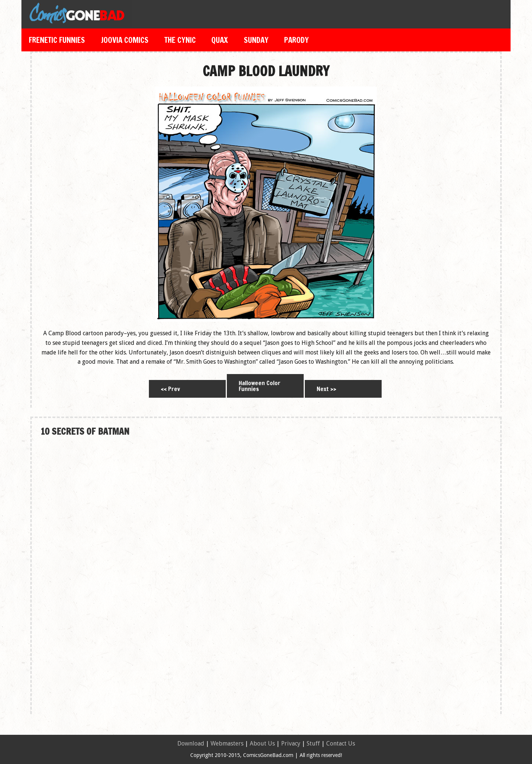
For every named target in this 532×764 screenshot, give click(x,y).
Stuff (313, 743)
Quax (220, 40)
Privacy (291, 743)
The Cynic (180, 40)
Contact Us (341, 743)
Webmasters (227, 743)
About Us (262, 743)
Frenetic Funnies (57, 40)
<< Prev (170, 389)
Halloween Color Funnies (260, 386)
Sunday (256, 40)
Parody (296, 40)
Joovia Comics (125, 40)
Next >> (326, 389)
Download (191, 743)
